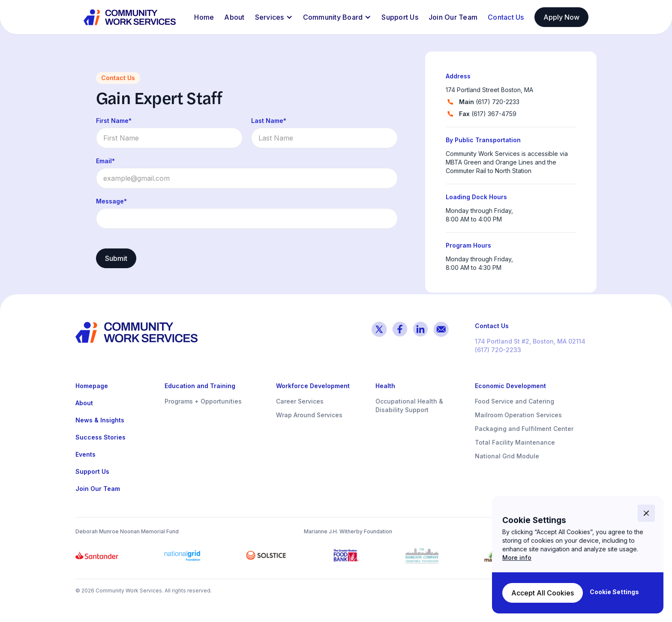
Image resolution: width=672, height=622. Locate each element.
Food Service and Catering (514, 401)
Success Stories (100, 437)
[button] (274, 17)
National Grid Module (507, 456)
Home (204, 17)
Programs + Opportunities (203, 401)
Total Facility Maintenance (515, 442)
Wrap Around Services (309, 415)
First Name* (114, 121)
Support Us (400, 17)
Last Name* (269, 121)
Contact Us (506, 17)
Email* (105, 161)
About (234, 17)
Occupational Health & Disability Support (409, 405)
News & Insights (100, 420)
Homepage (92, 386)
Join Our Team (453, 17)
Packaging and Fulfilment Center (524, 429)
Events (85, 454)
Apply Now (561, 17)
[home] (130, 17)
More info (517, 558)
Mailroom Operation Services (518, 415)
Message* (111, 201)
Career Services (300, 401)
